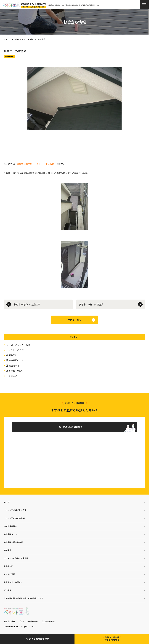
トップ (7, 502)
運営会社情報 (9, 621)
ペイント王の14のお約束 (14, 518)
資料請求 (8, 590)
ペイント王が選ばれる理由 (15, 510)
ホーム (7, 39)
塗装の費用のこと (15, 360)
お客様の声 (8, 566)
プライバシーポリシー (28, 621)
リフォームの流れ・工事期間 (16, 558)
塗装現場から (13, 365)
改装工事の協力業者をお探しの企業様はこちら (24, 598)
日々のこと (12, 376)
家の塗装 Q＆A (14, 371)
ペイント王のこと (15, 350)
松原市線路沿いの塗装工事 (27, 304)
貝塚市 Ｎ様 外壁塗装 (91, 304)
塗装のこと (12, 355)
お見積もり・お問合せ (13, 582)
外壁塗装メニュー (11, 534)
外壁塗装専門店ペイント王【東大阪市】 (37, 164)
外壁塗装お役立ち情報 (13, 542)
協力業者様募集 (48, 621)
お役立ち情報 (20, 39)
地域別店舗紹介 (10, 526)
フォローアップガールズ (18, 345)
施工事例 (8, 550)
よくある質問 (9, 574)
